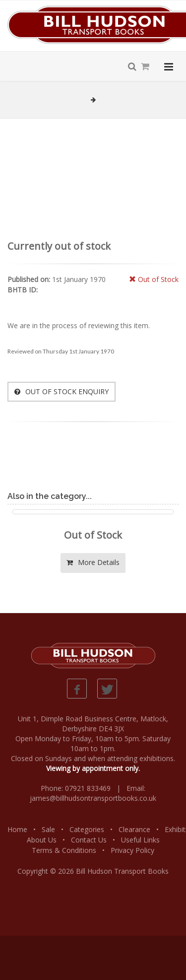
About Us (42, 840)
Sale (48, 829)
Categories (87, 829)
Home (17, 829)
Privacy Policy (132, 850)
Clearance (134, 829)
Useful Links (140, 840)
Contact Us (89, 840)
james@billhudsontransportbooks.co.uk (93, 798)
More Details (93, 562)
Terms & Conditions (64, 850)
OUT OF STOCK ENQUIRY (62, 391)
